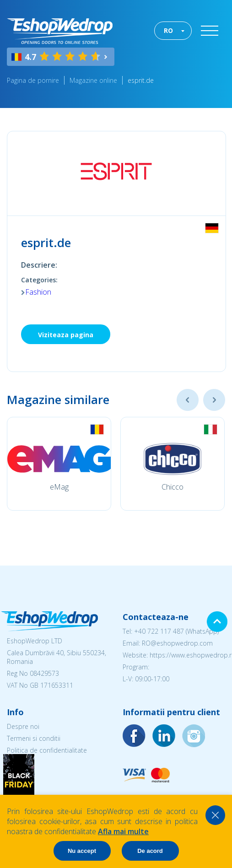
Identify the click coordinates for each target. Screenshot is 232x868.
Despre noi (23, 726)
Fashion (38, 292)
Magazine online (93, 80)
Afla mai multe (123, 831)
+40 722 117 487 (159, 631)
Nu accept (82, 851)
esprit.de (141, 80)
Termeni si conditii (34, 738)
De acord (150, 851)
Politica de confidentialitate (47, 750)
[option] (59, 464)
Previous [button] (188, 400)
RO (168, 30)
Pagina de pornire (33, 80)
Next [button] (214, 400)
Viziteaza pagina (66, 335)
